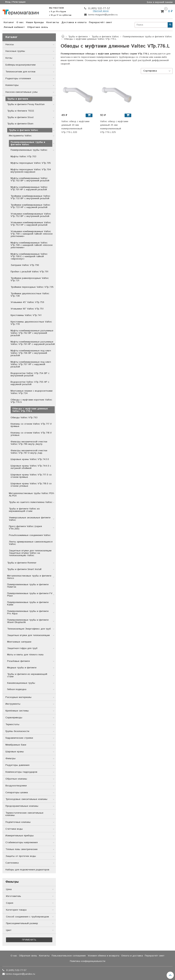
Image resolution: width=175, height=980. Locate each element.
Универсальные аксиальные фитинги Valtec (30, 519)
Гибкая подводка (17, 689)
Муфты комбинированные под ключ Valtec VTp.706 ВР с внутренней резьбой (31, 353)
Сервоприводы (14, 718)
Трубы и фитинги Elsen (20, 124)
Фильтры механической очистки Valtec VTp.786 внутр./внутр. (29, 443)
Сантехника (12, 863)
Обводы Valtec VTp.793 (24, 418)
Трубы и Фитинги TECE (21, 111)
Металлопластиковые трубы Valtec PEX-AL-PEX (32, 495)
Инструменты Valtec (20, 136)
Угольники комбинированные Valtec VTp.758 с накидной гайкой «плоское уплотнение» (32, 234)
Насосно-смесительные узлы (22, 92)
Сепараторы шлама (17, 793)
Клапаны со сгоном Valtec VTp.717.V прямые (31, 425)
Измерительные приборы (20, 836)
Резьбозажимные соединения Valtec (30, 535)
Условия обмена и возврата (103, 956)
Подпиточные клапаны (18, 822)
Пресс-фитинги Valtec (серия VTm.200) (25, 528)
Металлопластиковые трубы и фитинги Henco (29, 577)
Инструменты (13, 704)
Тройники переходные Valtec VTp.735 (32, 287)
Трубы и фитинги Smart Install (24, 569)
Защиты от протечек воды (21, 856)
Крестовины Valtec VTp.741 (26, 315)
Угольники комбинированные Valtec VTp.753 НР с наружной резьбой (31, 224)
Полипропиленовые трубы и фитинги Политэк (28, 586)
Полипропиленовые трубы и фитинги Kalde (28, 603)
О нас (20, 22)
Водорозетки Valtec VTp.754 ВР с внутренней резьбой (30, 374)
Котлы (9, 58)
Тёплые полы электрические (22, 849)
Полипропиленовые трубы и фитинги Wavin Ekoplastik (28, 621)
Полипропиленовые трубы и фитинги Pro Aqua (28, 612)
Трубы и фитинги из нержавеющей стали (27, 675)
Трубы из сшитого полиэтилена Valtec (31, 502)
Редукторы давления (17, 765)
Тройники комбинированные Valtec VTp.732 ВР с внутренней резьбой (30, 197)
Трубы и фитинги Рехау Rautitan (26, 104)
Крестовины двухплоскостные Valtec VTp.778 (31, 323)
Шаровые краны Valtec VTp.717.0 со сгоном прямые (31, 476)
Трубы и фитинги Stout (20, 117)
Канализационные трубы (21, 683)
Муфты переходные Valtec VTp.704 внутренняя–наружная (31, 171)
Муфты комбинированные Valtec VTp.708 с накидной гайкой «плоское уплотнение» (32, 245)
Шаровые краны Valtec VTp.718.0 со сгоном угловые (31, 485)
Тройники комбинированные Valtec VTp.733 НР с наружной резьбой (30, 206)
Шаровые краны (15, 752)
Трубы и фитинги (78, 37)
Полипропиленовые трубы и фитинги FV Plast (30, 595)
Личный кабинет (14, 27)
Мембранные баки (16, 745)
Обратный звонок (101, 11)
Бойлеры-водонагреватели (21, 65)
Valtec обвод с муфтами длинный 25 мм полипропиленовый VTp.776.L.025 (114, 127)
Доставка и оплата (74, 22)
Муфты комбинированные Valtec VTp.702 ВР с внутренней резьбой (30, 179)
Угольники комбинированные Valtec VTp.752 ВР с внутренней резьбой (31, 215)
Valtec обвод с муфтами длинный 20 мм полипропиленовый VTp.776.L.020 (75, 127)
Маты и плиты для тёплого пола (25, 655)
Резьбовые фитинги (18, 661)
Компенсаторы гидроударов (21, 772)
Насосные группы (15, 51)
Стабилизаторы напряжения (22, 842)
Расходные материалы (18, 697)
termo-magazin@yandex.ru (102, 15)
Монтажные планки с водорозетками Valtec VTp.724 (32, 392)
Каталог (9, 22)
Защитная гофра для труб (22, 648)
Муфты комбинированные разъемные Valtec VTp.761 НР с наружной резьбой (33, 343)
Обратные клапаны (16, 779)
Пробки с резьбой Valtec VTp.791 (29, 272)
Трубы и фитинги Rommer (22, 563)
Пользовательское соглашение (69, 956)
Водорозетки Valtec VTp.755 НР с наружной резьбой (30, 383)
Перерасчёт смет (101, 22)
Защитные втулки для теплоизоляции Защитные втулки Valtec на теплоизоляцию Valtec (30, 553)
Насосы (10, 44)
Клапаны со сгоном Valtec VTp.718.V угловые (31, 434)
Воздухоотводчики (16, 786)
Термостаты (12, 724)
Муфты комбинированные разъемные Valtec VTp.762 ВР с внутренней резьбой (32, 333)
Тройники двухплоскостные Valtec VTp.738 (30, 295)
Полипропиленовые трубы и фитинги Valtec (147, 37)
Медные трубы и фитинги (22, 668)
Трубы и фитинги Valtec (105, 37)
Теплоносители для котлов (20, 72)
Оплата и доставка (132, 956)
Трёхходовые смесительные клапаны (26, 799)
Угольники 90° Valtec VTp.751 (27, 309)
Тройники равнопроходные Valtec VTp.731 (30, 279)
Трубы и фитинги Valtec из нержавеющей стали (24, 510)
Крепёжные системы (17, 711)
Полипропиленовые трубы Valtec (29, 150)
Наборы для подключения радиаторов (27, 870)
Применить (29, 940)
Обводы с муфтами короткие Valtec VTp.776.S (31, 401)
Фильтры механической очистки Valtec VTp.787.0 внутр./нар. (29, 452)
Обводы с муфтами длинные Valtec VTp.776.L (30, 410)
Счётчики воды (14, 829)
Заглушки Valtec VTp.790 (25, 265)
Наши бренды (35, 22)
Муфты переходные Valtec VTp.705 (31, 163)
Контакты (53, 22)
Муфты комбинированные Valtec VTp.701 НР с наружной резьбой (29, 188)
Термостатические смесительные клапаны (24, 814)
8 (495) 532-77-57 (99, 8)
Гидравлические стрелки (19, 738)
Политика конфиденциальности (88, 961)
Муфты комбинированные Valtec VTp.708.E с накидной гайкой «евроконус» (29, 256)
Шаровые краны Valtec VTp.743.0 (30, 459)
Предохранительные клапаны (22, 806)
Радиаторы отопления (18, 79)
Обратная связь (38, 27)
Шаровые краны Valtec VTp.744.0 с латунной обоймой (31, 467)
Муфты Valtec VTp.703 (23, 157)
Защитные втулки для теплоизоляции (28, 635)
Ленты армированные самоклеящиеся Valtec (31, 543)
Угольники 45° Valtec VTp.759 (27, 302)
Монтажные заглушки (19, 642)
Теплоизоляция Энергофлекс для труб (29, 629)
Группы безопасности (17, 731)
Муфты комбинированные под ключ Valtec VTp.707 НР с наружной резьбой (31, 364)
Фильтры (11, 758)
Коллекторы (12, 85)
